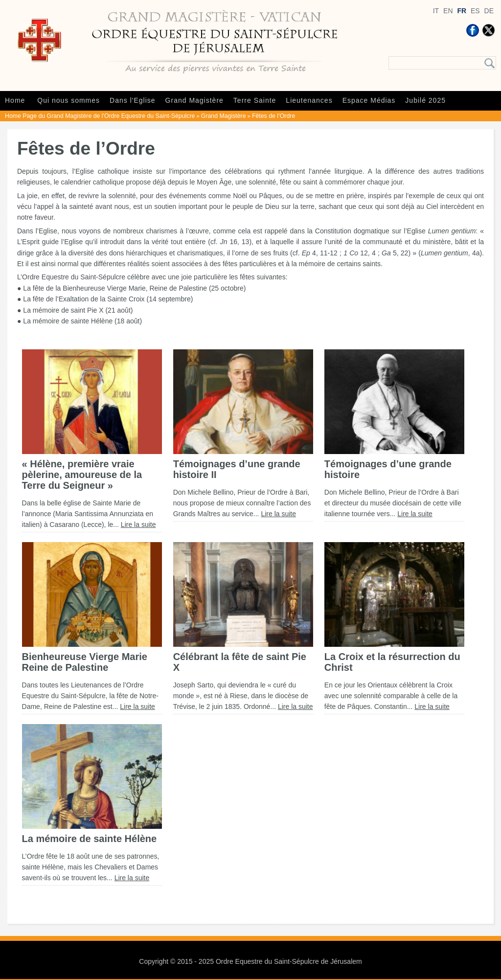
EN (448, 11)
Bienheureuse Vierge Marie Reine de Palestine (85, 662)
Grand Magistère (194, 100)
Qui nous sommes (68, 100)
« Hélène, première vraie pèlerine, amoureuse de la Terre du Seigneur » (82, 475)
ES (475, 11)
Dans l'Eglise (133, 100)
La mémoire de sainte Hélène (90, 839)
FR (462, 11)
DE (489, 11)
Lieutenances (309, 100)
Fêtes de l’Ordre (273, 116)
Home (15, 100)
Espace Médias (369, 100)
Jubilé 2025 (425, 100)
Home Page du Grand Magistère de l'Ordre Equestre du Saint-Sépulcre (100, 116)
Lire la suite (138, 524)
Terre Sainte (255, 100)
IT (436, 11)
